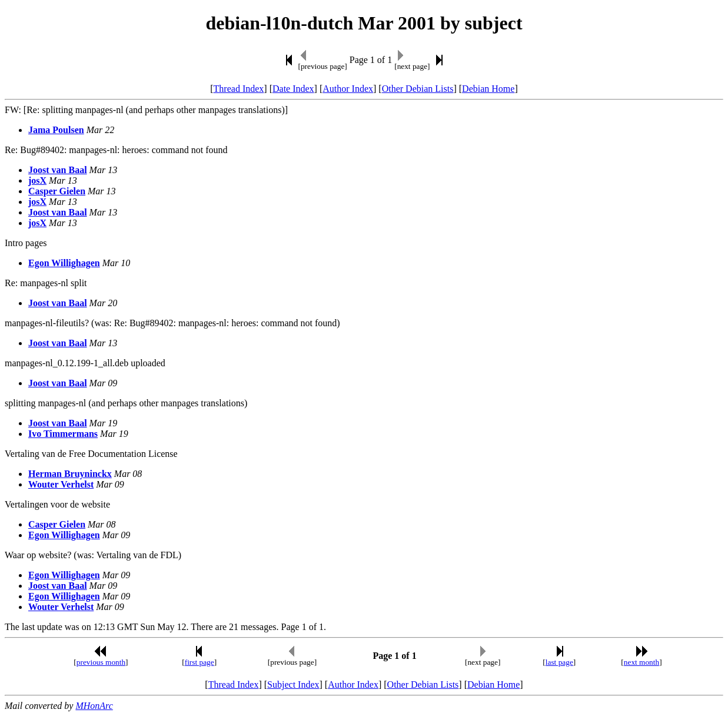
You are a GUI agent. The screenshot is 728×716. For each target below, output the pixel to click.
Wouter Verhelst (61, 484)
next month (641, 662)
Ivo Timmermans (63, 434)
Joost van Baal (58, 170)
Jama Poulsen (56, 130)
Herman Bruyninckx (70, 474)
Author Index (348, 89)
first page (200, 662)
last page (559, 662)
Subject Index (293, 684)
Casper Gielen (57, 191)
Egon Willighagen (64, 263)
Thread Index (239, 89)
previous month (101, 662)
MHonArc (94, 706)
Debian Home (488, 89)
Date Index (293, 89)
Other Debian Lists (418, 89)
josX (37, 180)
